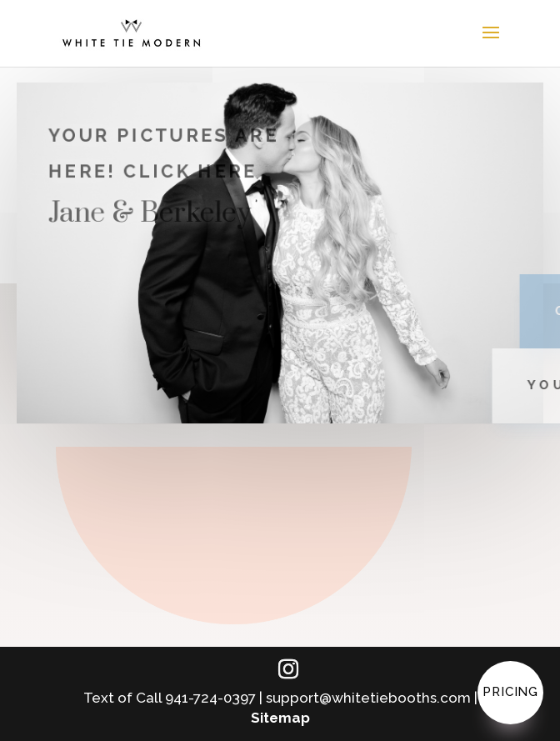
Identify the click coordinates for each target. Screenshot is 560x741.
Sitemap (280, 718)
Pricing (510, 692)
